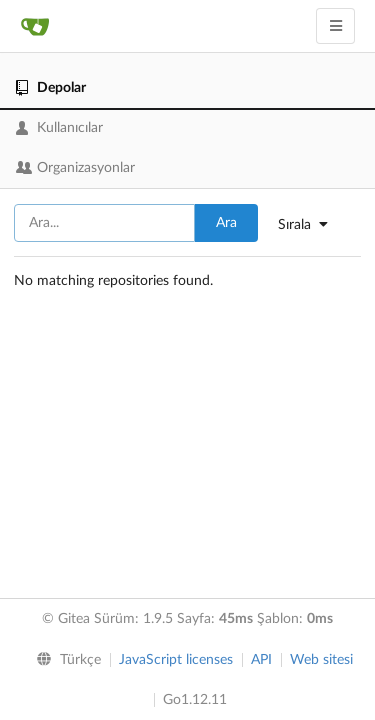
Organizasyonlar (75, 168)
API (261, 660)
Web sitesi (321, 660)
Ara (226, 223)
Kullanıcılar (59, 128)
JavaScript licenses (176, 660)
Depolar (51, 88)
